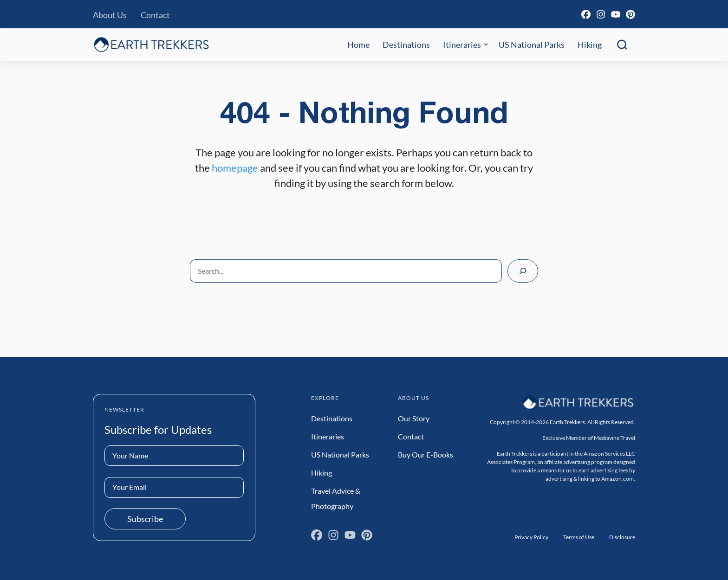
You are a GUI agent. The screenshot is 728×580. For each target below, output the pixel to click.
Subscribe (145, 519)
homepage (235, 168)
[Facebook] (586, 14)
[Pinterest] (630, 14)
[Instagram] (601, 14)
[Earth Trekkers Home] (151, 44)
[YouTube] (616, 14)
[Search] (523, 271)
